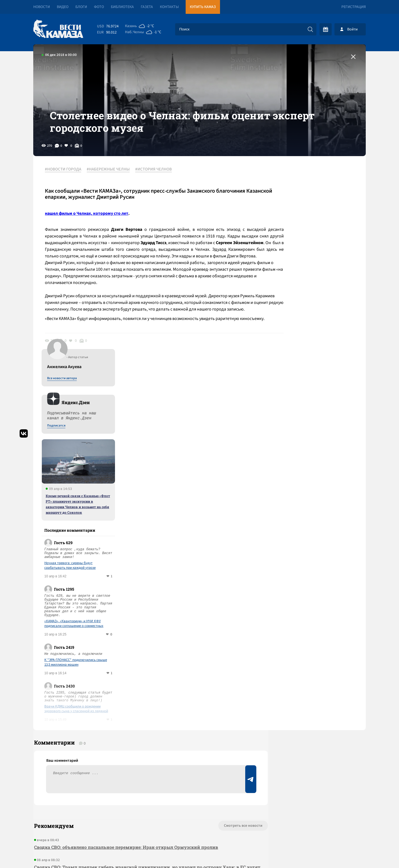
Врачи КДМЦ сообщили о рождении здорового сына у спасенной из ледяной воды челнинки (319, 519)
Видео (63, 7)
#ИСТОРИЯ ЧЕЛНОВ (156, 182)
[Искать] (310, 29)
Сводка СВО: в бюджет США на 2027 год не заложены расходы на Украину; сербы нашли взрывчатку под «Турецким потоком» (133, 741)
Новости (42, 7)
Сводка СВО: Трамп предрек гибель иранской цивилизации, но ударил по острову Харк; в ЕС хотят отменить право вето (136, 685)
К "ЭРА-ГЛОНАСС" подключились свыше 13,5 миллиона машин (318, 472)
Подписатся (299, 236)
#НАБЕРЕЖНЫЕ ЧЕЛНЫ (110, 182)
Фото (99, 7)
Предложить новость (311, 658)
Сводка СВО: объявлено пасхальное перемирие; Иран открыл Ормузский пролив (125, 661)
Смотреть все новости (216, 640)
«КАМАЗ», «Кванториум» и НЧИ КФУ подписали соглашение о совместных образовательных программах (316, 434)
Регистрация (354, 7)
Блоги (81, 7)
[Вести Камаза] (58, 29)
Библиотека (122, 7)
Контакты (169, 7)
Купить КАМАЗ (203, 7)
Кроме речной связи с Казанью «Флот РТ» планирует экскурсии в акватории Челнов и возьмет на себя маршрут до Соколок (320, 314)
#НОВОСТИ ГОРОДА (65, 182)
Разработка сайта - (345, 852)
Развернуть (200, 831)
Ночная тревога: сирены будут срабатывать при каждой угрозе (312, 376)
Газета (147, 7)
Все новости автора (304, 188)
